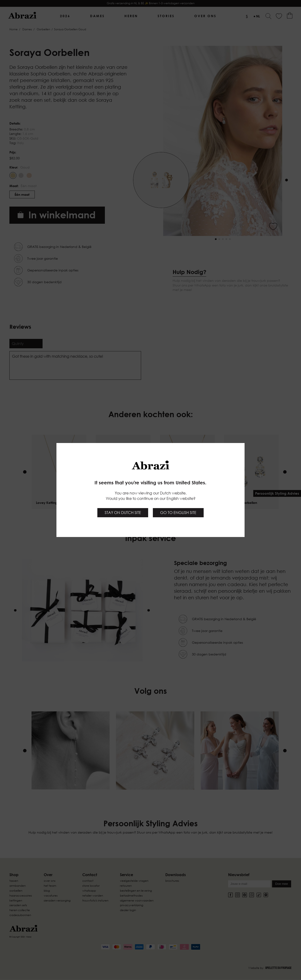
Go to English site (178, 513)
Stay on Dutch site (123, 513)
